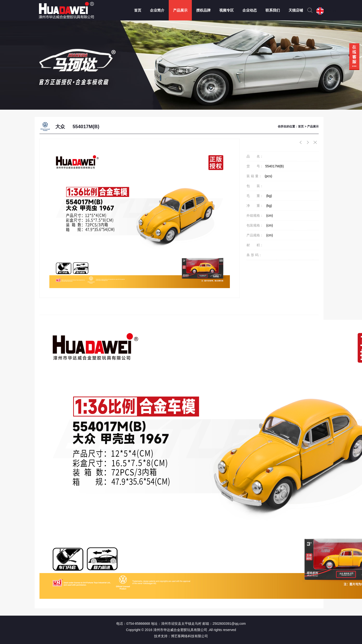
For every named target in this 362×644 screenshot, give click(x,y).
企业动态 (250, 10)
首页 (138, 10)
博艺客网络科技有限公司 (189, 636)
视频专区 (226, 10)
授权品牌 (203, 10)
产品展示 (180, 10)
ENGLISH (331, 11)
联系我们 (273, 10)
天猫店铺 (296, 10)
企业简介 (157, 10)
